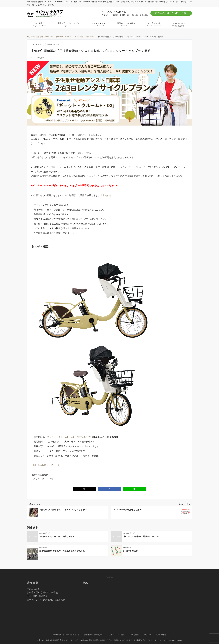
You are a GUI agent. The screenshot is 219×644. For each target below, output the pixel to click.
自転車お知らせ (53, 44)
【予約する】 (107, 195)
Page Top (109, 576)
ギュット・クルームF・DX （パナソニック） (70, 437)
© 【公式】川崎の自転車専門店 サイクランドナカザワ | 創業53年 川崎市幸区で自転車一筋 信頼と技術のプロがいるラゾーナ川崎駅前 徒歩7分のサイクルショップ (101, 640)
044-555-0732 (116, 12)
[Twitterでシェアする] (84, 489)
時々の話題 (37, 44)
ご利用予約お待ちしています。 (46, 465)
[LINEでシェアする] (135, 489)
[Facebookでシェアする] (109, 489)
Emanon (179, 640)
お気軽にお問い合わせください (171, 13)
